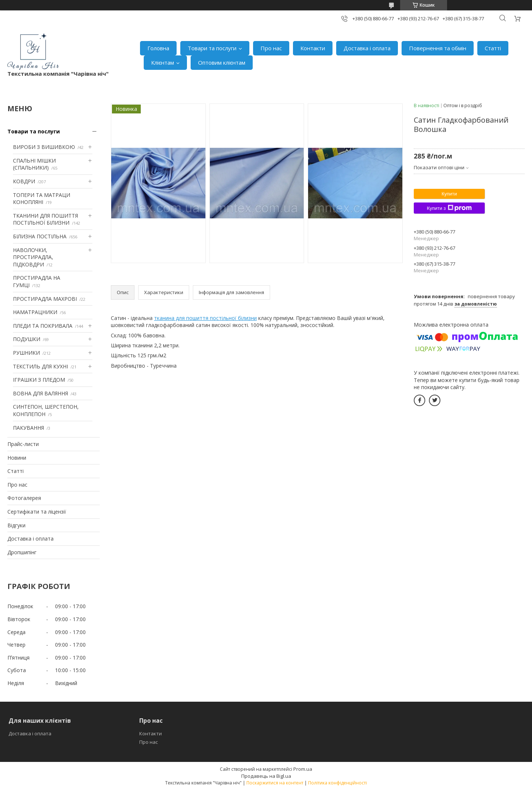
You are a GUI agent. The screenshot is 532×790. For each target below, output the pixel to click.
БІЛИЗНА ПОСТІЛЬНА (40, 236)
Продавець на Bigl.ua (266, 776)
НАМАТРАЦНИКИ (35, 312)
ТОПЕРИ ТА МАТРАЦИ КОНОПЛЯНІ (42, 199)
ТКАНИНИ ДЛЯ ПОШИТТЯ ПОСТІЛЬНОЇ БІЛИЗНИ (45, 219)
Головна (158, 48)
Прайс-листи (23, 444)
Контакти (313, 48)
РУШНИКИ (26, 353)
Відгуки (16, 525)
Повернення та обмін (438, 48)
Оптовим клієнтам (222, 62)
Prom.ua (303, 769)
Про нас (271, 48)
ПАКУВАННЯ (28, 428)
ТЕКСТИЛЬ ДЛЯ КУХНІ (40, 366)
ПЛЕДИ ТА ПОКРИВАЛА (43, 326)
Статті (493, 48)
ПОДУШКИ (27, 339)
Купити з (449, 208)
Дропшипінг (22, 552)
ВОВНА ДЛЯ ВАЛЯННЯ (40, 393)
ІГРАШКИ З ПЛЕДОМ (39, 380)
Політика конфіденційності (337, 783)
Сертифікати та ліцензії (37, 512)
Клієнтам (163, 62)
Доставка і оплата (367, 48)
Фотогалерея (24, 498)
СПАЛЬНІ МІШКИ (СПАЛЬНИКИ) (34, 164)
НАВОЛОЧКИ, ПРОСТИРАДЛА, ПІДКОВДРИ (33, 257)
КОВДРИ (24, 181)
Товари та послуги (212, 48)
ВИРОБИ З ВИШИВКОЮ (44, 147)
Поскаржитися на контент (275, 783)
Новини (17, 458)
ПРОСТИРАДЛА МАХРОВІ (45, 299)
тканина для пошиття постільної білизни (205, 318)
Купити (449, 194)
